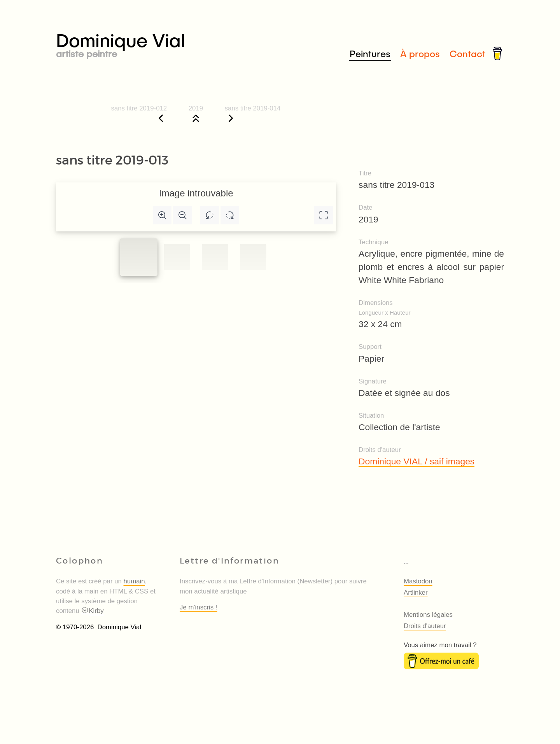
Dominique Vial (168, 43)
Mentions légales (428, 615)
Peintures (370, 53)
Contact (467, 53)
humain (134, 581)
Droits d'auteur (425, 626)
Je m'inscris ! (198, 607)
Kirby (92, 611)
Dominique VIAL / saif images (416, 461)
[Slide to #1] (139, 257)
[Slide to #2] (215, 257)
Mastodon (418, 581)
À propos (420, 53)
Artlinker (416, 593)
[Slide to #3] (253, 257)
